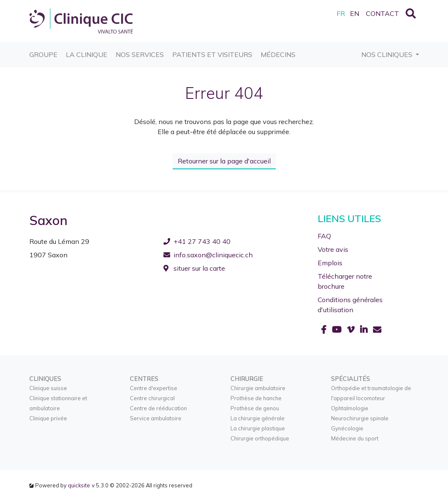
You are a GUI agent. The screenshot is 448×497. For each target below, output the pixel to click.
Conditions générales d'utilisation (350, 304)
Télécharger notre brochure (345, 281)
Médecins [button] (278, 50)
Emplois (330, 262)
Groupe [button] (43, 50)
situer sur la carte (194, 268)
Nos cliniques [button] (388, 54)
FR (341, 13)
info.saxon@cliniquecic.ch (208, 254)
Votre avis (333, 249)
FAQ (324, 236)
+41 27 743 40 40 (197, 241)
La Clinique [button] (87, 50)
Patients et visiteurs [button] (212, 50)
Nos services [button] (140, 50)
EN (355, 13)
